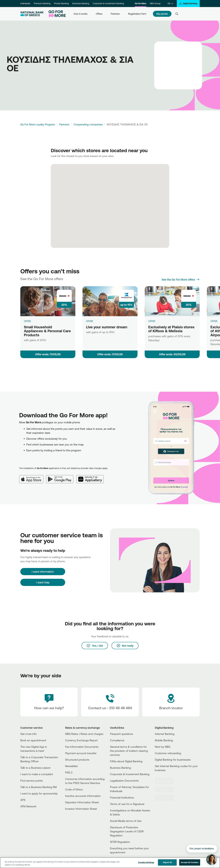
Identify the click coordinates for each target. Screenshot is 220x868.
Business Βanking (120, 768)
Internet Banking (165, 734)
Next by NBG (163, 747)
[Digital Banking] (188, 4)
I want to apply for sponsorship (39, 793)
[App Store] (33, 477)
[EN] (170, 4)
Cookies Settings (146, 862)
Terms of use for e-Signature (127, 804)
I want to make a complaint (37, 774)
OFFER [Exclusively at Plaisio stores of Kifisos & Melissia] (152, 321)
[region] (110, 863)
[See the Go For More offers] (181, 279)
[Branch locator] (171, 702)
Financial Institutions (122, 797)
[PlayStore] (166, 790)
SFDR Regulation (120, 842)
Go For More (141, 3)
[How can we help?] (49, 702)
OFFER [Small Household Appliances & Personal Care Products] (27, 321)
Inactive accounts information (83, 796)
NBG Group (155, 3)
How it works (81, 14)
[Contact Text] (110, 702)
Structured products (77, 760)
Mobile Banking (164, 740)
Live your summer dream (107, 327)
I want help (43, 582)
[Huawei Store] (166, 798)
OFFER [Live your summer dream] (90, 321)
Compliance (117, 740)
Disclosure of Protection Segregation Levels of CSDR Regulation (127, 831)
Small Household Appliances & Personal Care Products (47, 331)
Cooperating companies (88, 124)
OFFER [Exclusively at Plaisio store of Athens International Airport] (214, 321)
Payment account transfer (81, 753)
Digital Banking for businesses (173, 760)
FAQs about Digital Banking (126, 761)
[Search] (177, 14)
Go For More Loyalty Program (38, 124)
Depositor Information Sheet (82, 802)
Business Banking (81, 3)
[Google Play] (61, 477)
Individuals (25, 3)
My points (162, 14)
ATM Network (28, 806)
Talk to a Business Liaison (35, 768)
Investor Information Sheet (81, 809)
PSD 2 (69, 772)
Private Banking (61, 3)
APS (23, 800)
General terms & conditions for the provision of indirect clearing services (129, 751)
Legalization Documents (124, 781)
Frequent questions (122, 734)
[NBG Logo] (32, 14)
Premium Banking (42, 3)
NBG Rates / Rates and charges (84, 734)
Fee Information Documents (82, 747)
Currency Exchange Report (81, 740)
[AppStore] (166, 781)
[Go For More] (56, 14)
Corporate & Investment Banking (108, 3)
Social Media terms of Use (126, 821)
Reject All (167, 862)
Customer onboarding (168, 753)
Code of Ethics (74, 789)
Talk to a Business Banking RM (38, 787)
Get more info (28, 734)
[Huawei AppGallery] (92, 477)
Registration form (137, 14)
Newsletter (72, 766)
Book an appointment (33, 740)
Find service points (32, 781)
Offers (99, 14)
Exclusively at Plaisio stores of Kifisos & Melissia (171, 329)
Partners (115, 14)
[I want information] (43, 572)
